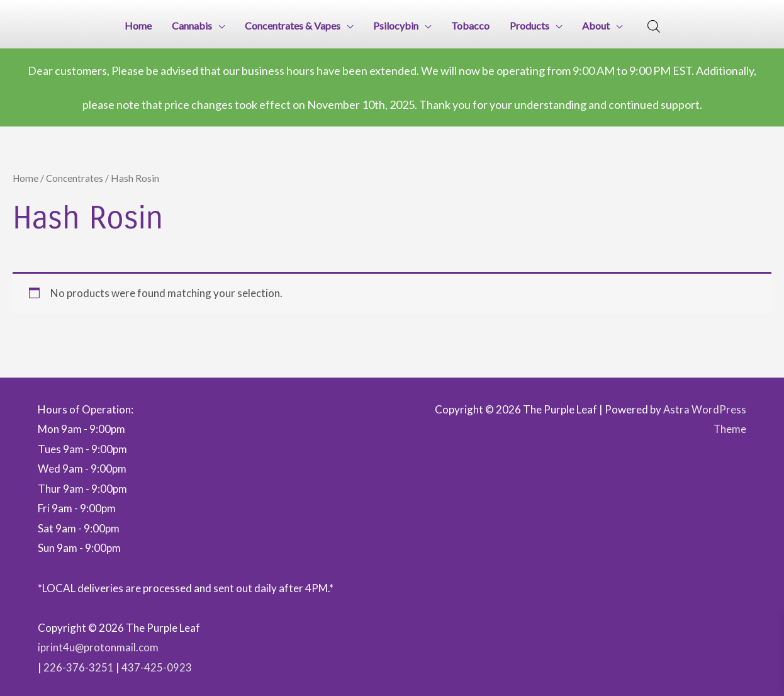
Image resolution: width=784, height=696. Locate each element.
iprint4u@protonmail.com (98, 643)
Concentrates (76, 174)
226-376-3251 (79, 664)
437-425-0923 (157, 664)
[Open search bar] (654, 25)
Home (26, 174)
